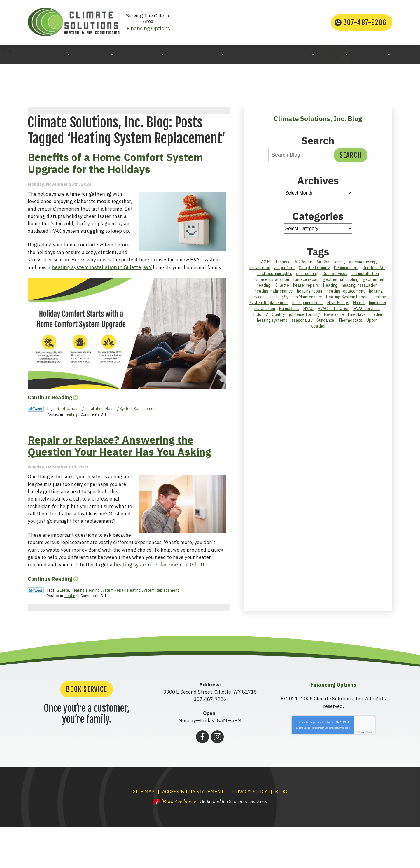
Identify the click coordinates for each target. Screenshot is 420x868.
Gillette (63, 443)
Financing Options (210, 26)
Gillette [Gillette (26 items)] (282, 286)
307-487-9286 (365, 23)
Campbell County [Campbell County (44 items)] (314, 268)
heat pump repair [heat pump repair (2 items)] (308, 303)
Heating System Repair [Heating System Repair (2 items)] (347, 297)
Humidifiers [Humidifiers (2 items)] (289, 309)
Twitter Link (36, 443)
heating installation (87, 443)
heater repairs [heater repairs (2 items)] (306, 286)
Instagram (217, 778)
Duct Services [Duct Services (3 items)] (335, 274)
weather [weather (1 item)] (318, 327)
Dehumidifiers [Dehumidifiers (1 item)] (346, 268)
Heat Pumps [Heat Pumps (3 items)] (338, 303)
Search (351, 156)
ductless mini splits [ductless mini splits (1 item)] (275, 274)
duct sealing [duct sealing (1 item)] (307, 274)
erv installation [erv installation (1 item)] (365, 274)
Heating (71, 448)
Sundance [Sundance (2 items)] (325, 321)
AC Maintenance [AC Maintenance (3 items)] (276, 262)
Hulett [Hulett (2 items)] (359, 303)
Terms (369, 774)
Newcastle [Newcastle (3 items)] (334, 315)
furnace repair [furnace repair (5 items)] (306, 280)
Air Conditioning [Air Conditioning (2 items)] (331, 262)
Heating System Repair (106, 632)
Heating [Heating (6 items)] (330, 286)
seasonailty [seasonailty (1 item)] (302, 321)
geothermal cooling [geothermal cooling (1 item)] (341, 280)
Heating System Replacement (131, 443)
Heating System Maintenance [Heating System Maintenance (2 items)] (295, 297)
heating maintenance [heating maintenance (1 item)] (274, 292)
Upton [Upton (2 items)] (372, 321)
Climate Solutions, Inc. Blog (318, 119)
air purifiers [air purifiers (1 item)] (284, 268)
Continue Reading (50, 432)
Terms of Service (337, 770)
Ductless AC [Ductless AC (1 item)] (374, 268)
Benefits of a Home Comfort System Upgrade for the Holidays (115, 190)
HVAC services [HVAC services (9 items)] (367, 309)
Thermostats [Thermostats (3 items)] (350, 321)
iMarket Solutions (180, 843)
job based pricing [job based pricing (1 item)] (304, 315)
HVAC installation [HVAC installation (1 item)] (334, 309)
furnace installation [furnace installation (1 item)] (271, 280)
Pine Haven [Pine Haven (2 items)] (358, 315)
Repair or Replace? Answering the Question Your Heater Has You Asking (120, 481)
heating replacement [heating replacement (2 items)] (346, 292)
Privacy (361, 774)
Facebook (202, 778)
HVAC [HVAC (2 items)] (308, 309)
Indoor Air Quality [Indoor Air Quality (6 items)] (269, 315)
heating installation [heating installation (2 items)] (360, 286)
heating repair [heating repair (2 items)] (310, 292)
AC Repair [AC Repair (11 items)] (303, 262)
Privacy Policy (318, 770)
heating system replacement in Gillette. (135, 607)
